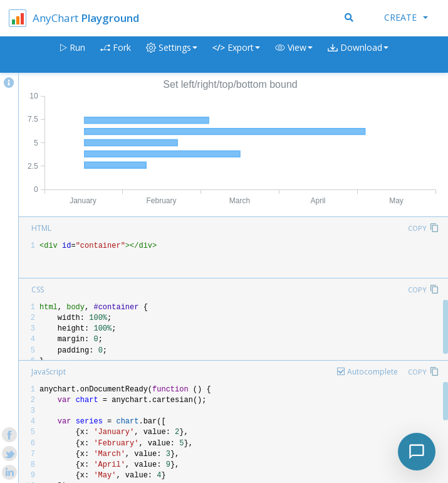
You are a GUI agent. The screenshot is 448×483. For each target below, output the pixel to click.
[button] (294, 55)
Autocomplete (372, 372)
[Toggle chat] (417, 452)
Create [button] (406, 17)
